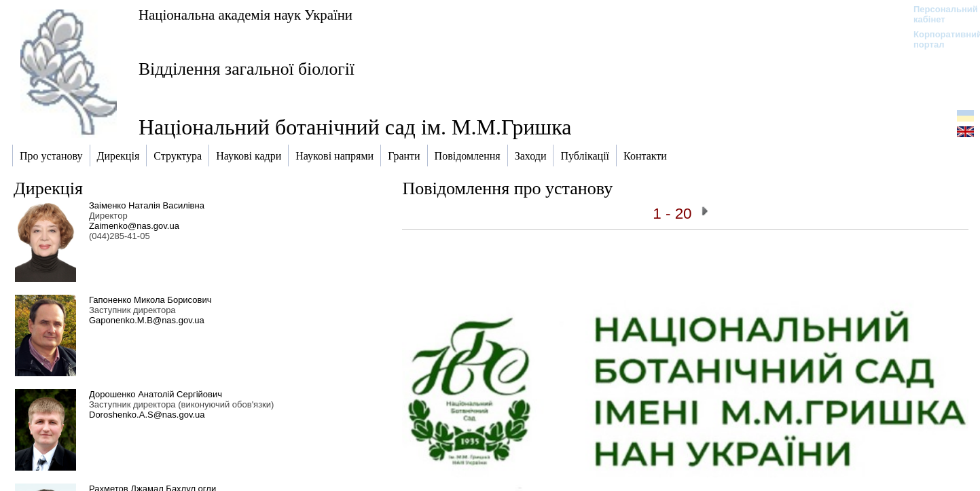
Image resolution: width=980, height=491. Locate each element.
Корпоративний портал (939, 39)
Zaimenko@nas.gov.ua (134, 226)
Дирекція (48, 188)
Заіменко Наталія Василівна (147, 205)
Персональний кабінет (939, 14)
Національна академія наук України (246, 15)
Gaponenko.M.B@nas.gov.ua (147, 320)
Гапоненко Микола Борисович (150, 300)
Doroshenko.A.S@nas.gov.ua (147, 415)
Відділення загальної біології (247, 69)
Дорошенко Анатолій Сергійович (156, 394)
